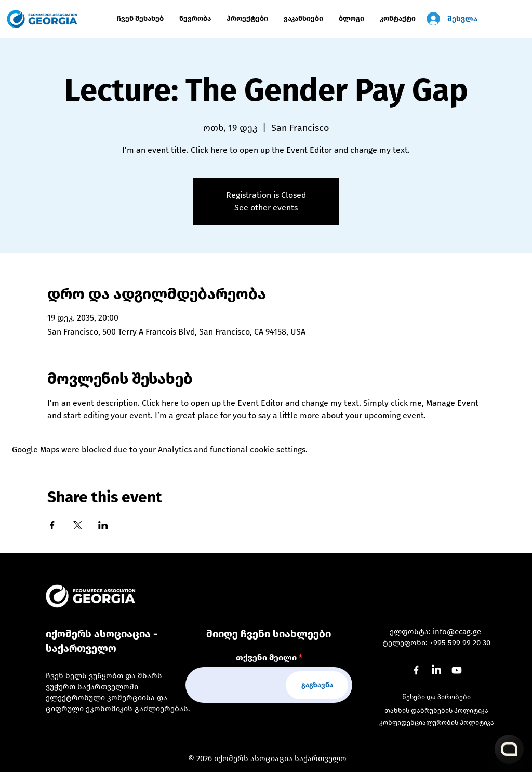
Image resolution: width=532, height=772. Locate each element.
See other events (266, 208)
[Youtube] (457, 670)
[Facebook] (416, 670)
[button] (247, 19)
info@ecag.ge (457, 632)
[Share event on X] (78, 525)
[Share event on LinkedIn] (103, 525)
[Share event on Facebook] (52, 525)
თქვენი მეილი (266, 658)
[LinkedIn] (436, 670)
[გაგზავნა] (317, 685)
